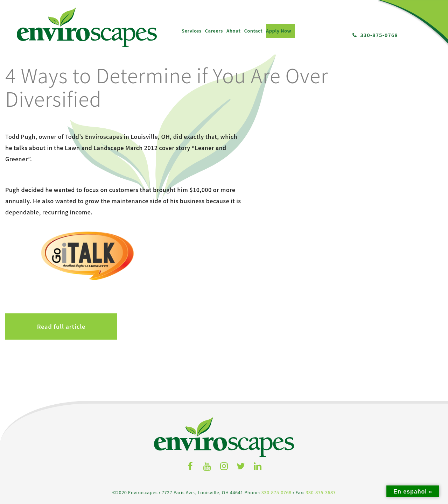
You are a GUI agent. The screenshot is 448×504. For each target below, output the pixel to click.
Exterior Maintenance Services (89, 448)
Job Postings (177, 423)
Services (40, 28)
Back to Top (354, 432)
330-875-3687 (321, 372)
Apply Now (127, 28)
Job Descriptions (177, 414)
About (82, 28)
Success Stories (266, 423)
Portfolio (265, 440)
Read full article (61, 206)
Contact (102, 28)
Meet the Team (265, 414)
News (265, 431)
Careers (62, 28)
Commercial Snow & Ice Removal (89, 456)
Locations (354, 414)
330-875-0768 (379, 32)
